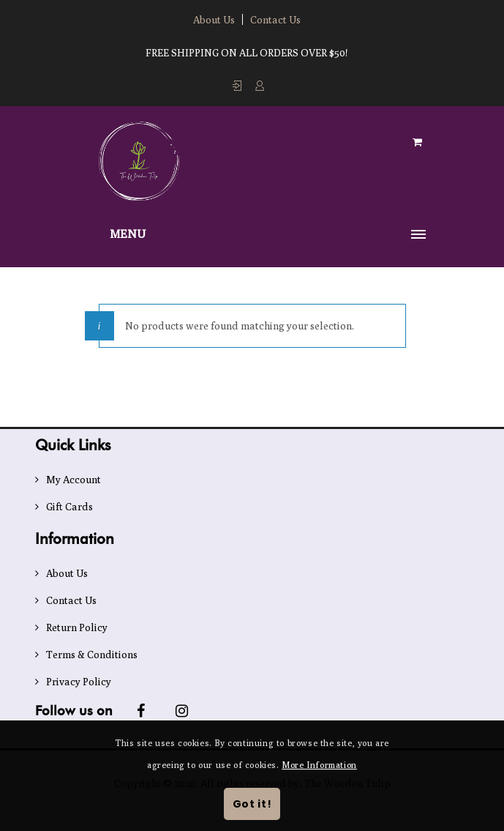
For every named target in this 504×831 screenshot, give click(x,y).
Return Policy (77, 627)
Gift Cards (69, 507)
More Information (319, 765)
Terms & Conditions (92, 655)
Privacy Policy (79, 682)
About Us (214, 20)
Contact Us (275, 20)
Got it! (252, 804)
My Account (74, 480)
